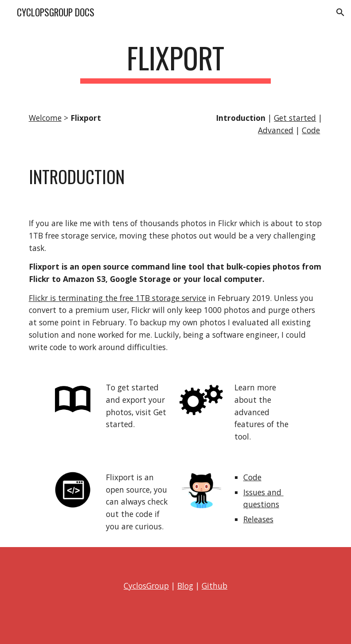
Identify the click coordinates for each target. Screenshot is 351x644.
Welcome (45, 118)
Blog (185, 586)
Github (214, 586)
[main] (176, 62)
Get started (295, 118)
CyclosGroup (146, 586)
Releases (258, 519)
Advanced (276, 130)
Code (311, 130)
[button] (340, 12)
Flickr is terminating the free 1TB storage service (117, 298)
